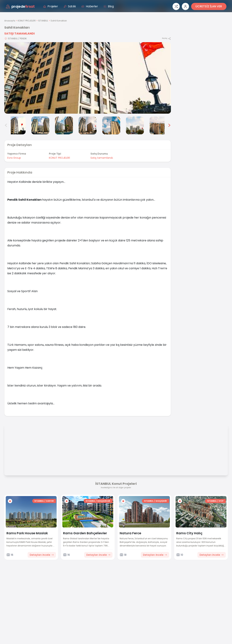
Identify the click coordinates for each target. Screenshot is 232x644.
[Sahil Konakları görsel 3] (40, 125)
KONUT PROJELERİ (27, 21)
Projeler (51, 6)
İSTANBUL (43, 21)
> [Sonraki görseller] (169, 125)
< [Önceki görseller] (6, 125)
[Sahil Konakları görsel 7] (135, 125)
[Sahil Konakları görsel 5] (88, 125)
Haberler (90, 6)
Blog (109, 6)
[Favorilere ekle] (10, 501)
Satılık (70, 6)
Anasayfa (10, 21)
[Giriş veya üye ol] (185, 6)
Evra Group (14, 158)
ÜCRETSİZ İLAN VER (209, 6)
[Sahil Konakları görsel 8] (159, 125)
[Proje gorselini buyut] (88, 78)
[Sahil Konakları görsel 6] (111, 125)
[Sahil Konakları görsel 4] (64, 125)
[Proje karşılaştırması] (176, 6)
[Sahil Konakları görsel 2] (17, 125)
